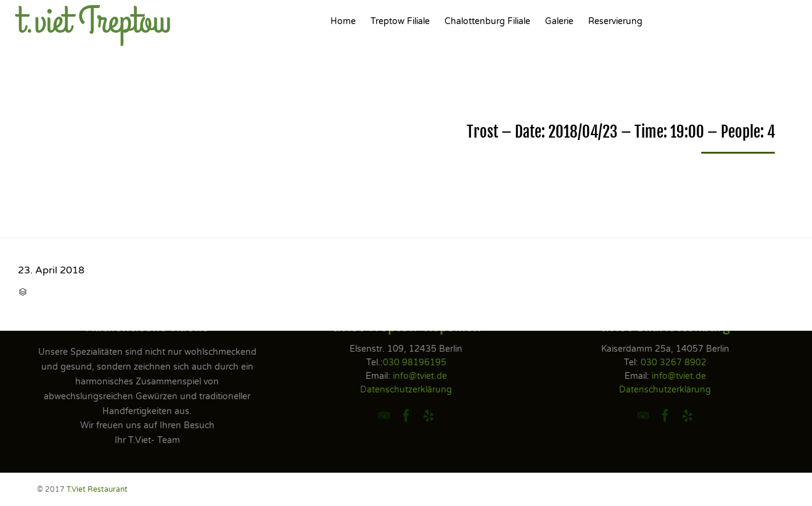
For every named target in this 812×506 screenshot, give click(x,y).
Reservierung (615, 21)
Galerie (559, 21)
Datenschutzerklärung (406, 390)
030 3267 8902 (674, 363)
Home (343, 21)
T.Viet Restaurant (97, 489)
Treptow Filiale (400, 21)
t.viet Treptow (95, 22)
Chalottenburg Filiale (487, 21)
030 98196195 (415, 363)
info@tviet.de (420, 376)
